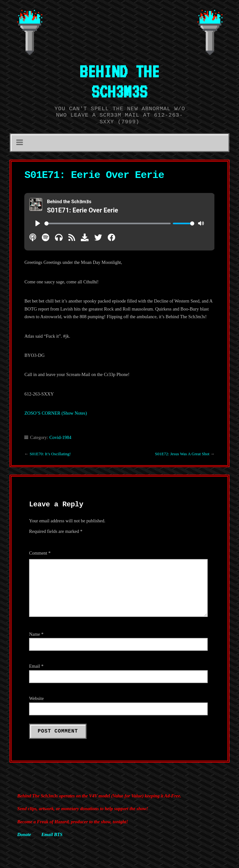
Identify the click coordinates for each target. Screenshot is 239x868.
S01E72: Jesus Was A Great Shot (182, 454)
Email (36, 666)
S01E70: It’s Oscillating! (50, 454)
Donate (24, 834)
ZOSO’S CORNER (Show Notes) (55, 413)
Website (36, 698)
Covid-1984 (60, 437)
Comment (40, 553)
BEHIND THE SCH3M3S (119, 81)
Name (36, 634)
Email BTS (52, 834)
